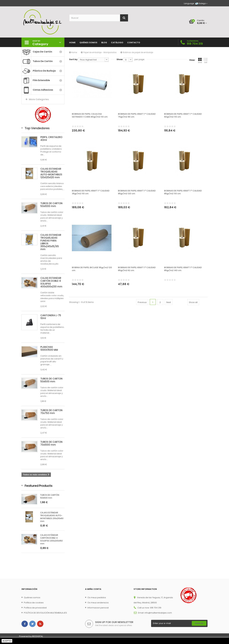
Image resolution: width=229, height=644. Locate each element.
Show (120, 59)
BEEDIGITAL (38, 636)
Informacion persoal (98, 608)
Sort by (73, 59)
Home (73, 52)
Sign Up (199, 623)
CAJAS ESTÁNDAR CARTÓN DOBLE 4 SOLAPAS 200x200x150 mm (51, 539)
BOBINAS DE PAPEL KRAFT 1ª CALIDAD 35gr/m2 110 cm (91, 192)
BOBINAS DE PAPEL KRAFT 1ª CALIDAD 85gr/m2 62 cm (137, 269)
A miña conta (93, 589)
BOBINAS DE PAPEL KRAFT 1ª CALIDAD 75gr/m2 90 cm (137, 115)
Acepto (7, 641)
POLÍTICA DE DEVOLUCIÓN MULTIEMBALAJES (45, 613)
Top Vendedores (37, 128)
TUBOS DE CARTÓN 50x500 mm (51, 380)
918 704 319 (195, 44)
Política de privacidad (35, 608)
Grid (200, 61)
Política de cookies (34, 603)
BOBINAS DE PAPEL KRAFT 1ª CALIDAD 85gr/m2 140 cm (183, 269)
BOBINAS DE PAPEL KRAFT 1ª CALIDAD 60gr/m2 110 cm (183, 115)
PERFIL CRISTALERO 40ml (51, 139)
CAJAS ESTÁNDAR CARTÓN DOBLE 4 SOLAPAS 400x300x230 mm (51, 282)
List (206, 61)
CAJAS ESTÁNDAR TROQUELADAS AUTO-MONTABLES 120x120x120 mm (51, 173)
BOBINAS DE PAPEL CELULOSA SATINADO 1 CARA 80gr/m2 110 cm (90, 115)
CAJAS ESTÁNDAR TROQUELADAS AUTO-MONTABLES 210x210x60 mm (52, 517)
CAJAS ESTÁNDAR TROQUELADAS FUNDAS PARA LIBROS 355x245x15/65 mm (51, 242)
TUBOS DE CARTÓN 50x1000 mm (51, 205)
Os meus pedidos (97, 598)
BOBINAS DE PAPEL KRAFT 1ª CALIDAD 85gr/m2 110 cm (183, 192)
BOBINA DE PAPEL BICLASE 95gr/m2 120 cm (92, 269)
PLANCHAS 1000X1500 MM (49, 348)
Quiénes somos (32, 598)
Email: (141, 613)
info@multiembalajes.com (158, 613)
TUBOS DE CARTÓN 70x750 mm (51, 412)
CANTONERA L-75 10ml (51, 317)
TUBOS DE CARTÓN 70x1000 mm (51, 443)
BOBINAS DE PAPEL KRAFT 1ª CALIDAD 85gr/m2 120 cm (137, 192)
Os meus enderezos (98, 603)
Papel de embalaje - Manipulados (100, 52)
